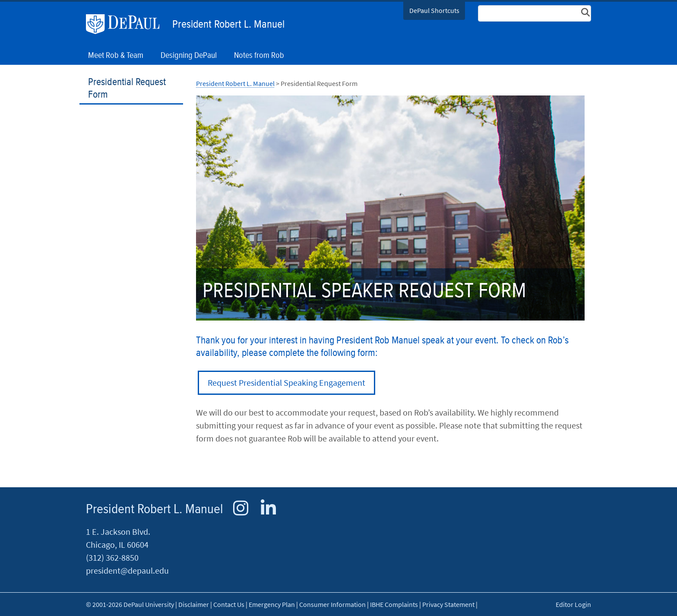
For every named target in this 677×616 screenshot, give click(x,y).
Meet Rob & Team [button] (116, 56)
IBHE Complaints (394, 604)
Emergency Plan (272, 604)
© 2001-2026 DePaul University (130, 604)
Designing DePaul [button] (189, 56)
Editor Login (573, 604)
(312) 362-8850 (112, 557)
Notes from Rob (259, 56)
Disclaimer (194, 604)
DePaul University (127, 24)
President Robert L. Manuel (228, 25)
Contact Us (229, 604)
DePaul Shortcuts (434, 10)
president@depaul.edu (127, 570)
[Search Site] (535, 13)
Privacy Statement (448, 604)
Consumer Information (332, 604)
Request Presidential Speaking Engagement (286, 383)
